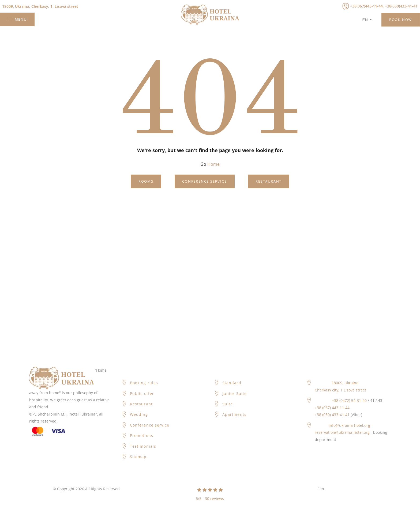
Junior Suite (235, 393)
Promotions (142, 436)
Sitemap (138, 457)
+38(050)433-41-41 (401, 6)
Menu (17, 19)
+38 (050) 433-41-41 (332, 415)
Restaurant (269, 181)
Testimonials (143, 446)
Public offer (142, 393)
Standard (232, 383)
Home (213, 164)
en (367, 20)
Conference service (204, 181)
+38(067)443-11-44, (367, 6)
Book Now (401, 20)
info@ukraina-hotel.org (349, 425)
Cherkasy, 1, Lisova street (40, 6)
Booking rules (144, 383)
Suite (228, 404)
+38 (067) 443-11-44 (332, 408)
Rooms (146, 181)
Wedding (139, 414)
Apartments (234, 414)
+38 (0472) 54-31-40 (349, 400)
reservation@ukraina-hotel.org (342, 432)
